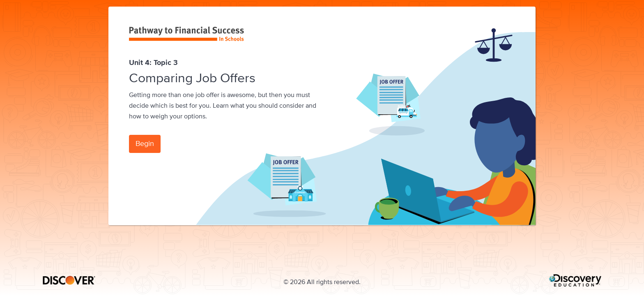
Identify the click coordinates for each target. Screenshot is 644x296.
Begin (145, 143)
